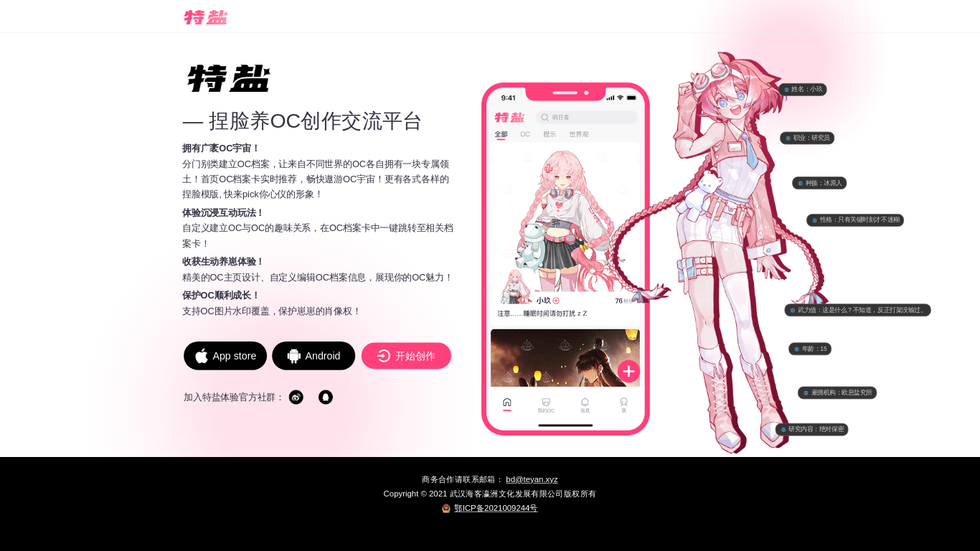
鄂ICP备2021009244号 (496, 508)
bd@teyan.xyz (532, 479)
